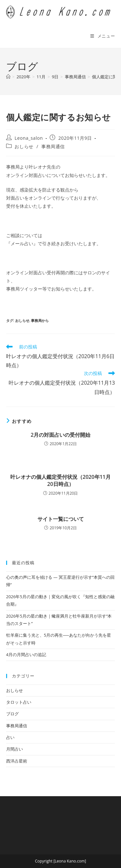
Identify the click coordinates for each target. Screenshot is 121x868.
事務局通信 (53, 146)
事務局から (40, 320)
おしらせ (24, 146)
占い (10, 737)
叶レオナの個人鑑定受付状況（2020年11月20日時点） (60, 480)
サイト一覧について (61, 519)
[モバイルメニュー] (103, 36)
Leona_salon (29, 138)
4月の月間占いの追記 (26, 654)
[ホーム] (8, 77)
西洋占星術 (17, 761)
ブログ (12, 714)
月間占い (15, 749)
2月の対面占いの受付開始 (60, 435)
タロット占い (19, 702)
